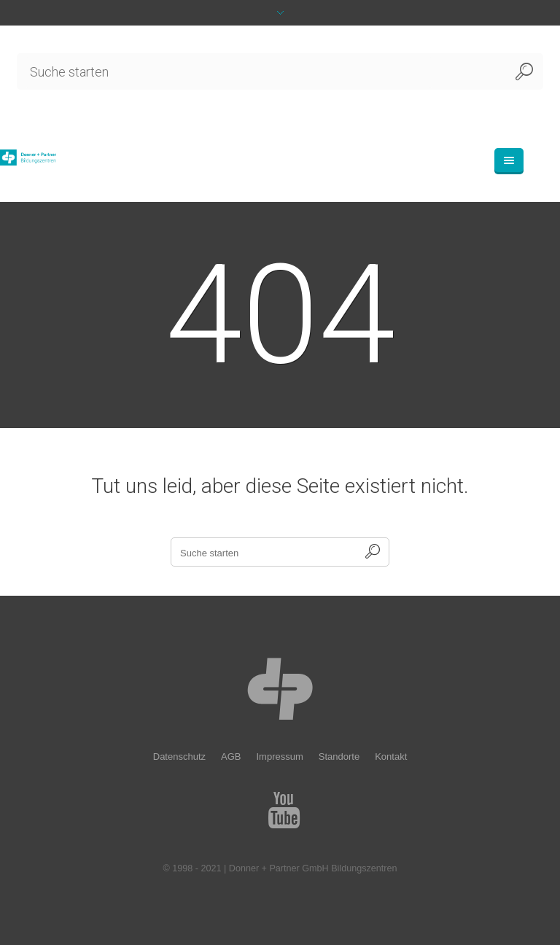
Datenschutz (179, 757)
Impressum (279, 757)
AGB (231, 757)
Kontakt (391, 757)
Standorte (339, 757)
